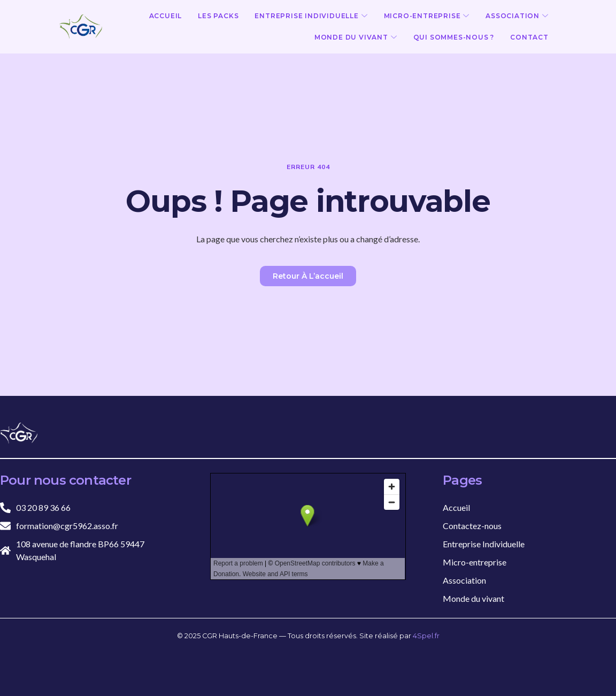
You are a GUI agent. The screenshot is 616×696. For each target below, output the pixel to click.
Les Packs (218, 16)
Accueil (166, 16)
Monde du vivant (356, 37)
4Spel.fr (426, 636)
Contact (529, 37)
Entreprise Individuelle (311, 16)
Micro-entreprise (427, 16)
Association (517, 16)
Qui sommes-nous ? (454, 37)
